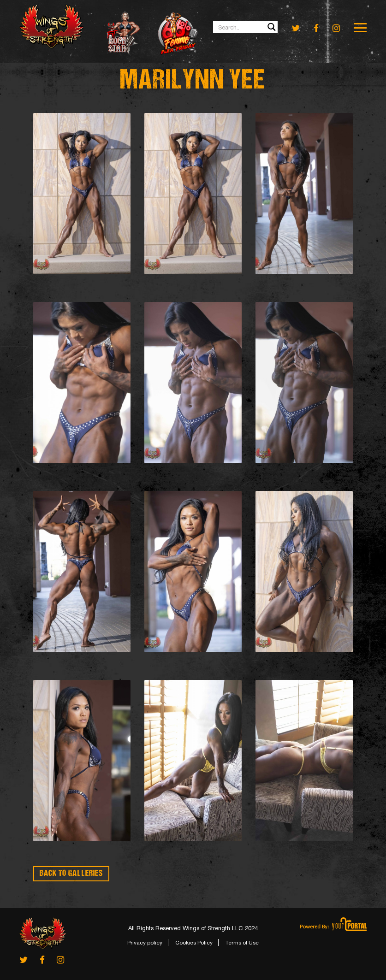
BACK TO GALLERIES (71, 874)
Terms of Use (242, 943)
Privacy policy (145, 943)
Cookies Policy (194, 943)
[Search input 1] (246, 27)
